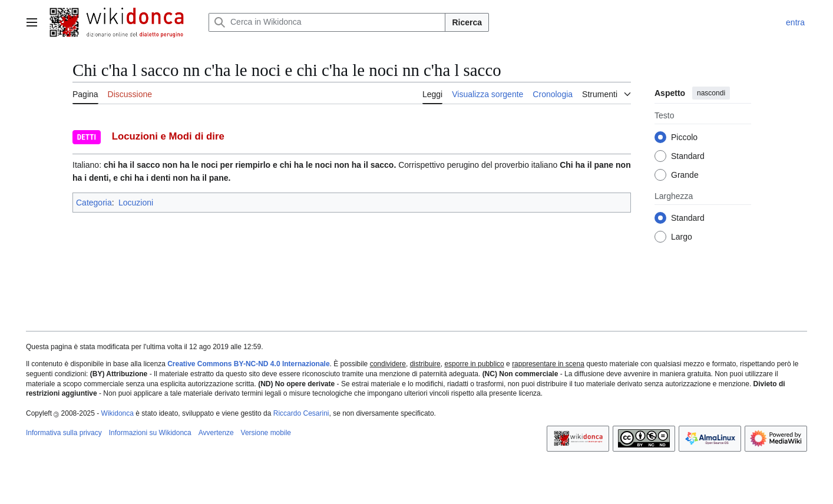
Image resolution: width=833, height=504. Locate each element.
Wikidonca (118, 413)
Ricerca (467, 22)
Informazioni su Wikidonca (150, 433)
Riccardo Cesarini (301, 413)
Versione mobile (266, 433)
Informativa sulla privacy (64, 433)
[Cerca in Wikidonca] (327, 22)
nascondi (711, 93)
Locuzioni (136, 203)
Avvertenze (216, 433)
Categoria (94, 203)
